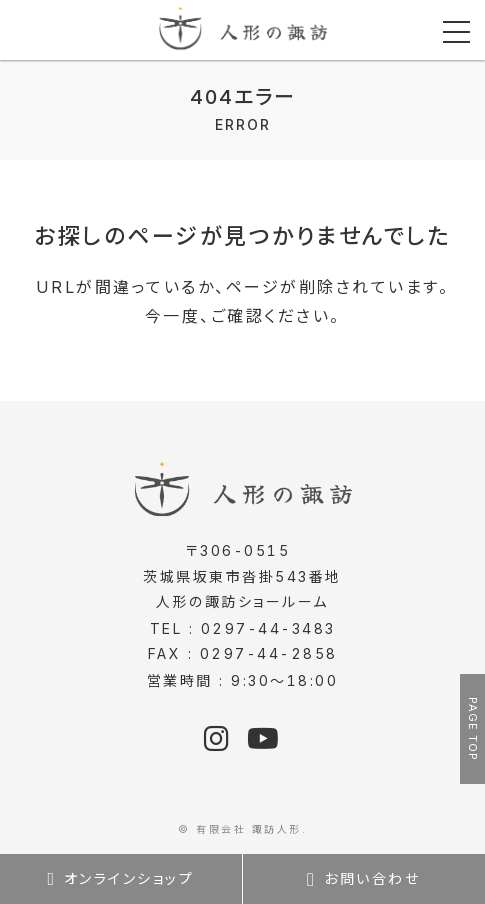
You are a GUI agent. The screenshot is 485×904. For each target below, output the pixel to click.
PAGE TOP (473, 729)
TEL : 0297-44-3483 (243, 628)
